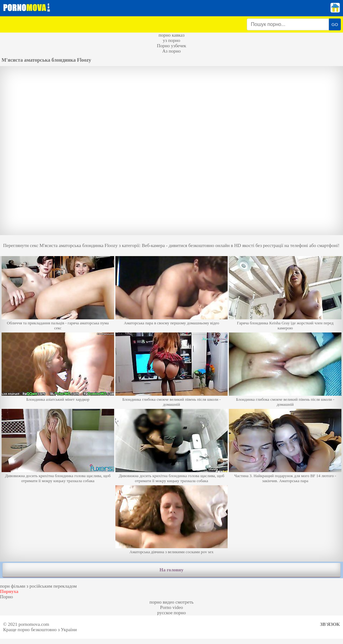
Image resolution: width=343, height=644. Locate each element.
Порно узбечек (171, 46)
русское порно (171, 613)
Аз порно (171, 51)
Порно (6, 597)
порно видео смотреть (172, 602)
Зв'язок (330, 624)
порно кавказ (172, 35)
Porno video (172, 607)
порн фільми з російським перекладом (38, 586)
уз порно (171, 40)
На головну (171, 570)
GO (335, 25)
